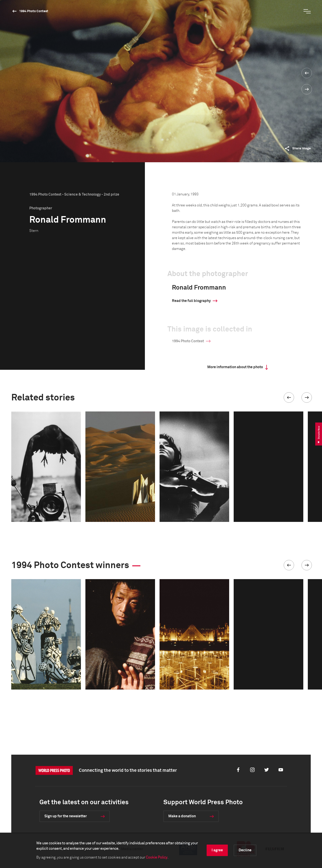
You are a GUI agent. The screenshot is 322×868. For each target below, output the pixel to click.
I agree (217, 850)
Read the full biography (191, 301)
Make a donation (182, 816)
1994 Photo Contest (34, 11)
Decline (245, 850)
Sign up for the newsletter (66, 816)
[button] (289, 397)
